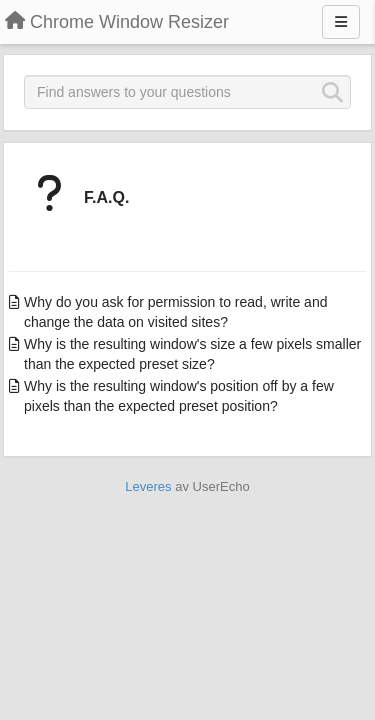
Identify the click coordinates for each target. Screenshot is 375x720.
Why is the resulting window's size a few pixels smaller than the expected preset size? (192, 354)
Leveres (148, 486)
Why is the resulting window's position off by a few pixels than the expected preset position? (179, 396)
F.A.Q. (106, 197)
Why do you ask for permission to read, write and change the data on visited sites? (175, 312)
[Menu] (341, 22)
